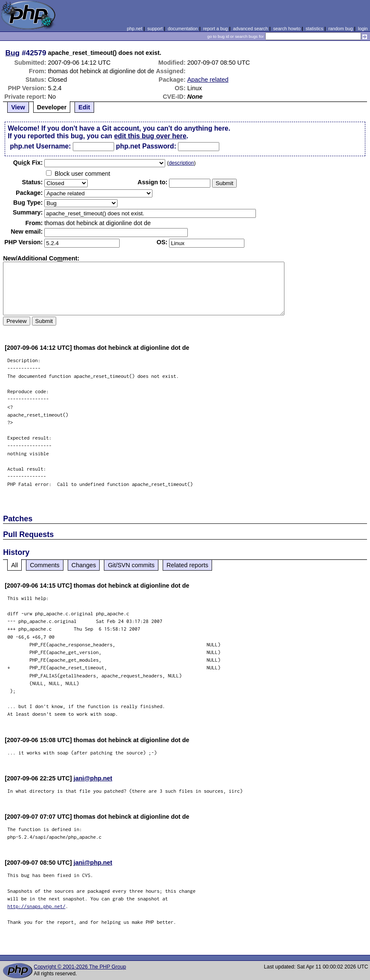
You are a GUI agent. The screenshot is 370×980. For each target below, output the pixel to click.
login (363, 29)
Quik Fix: (28, 163)
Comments (45, 565)
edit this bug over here (150, 136)
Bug (13, 53)
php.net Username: (40, 146)
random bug (341, 29)
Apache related (208, 80)
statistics (314, 29)
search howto (287, 29)
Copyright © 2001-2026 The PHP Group (80, 967)
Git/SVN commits (131, 565)
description (181, 163)
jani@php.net (93, 778)
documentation (183, 29)
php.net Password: (146, 146)
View (18, 107)
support (155, 29)
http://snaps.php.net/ (36, 906)
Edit (84, 107)
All (14, 565)
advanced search (250, 29)
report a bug (215, 29)
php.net (135, 29)
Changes (84, 565)
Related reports (187, 565)
